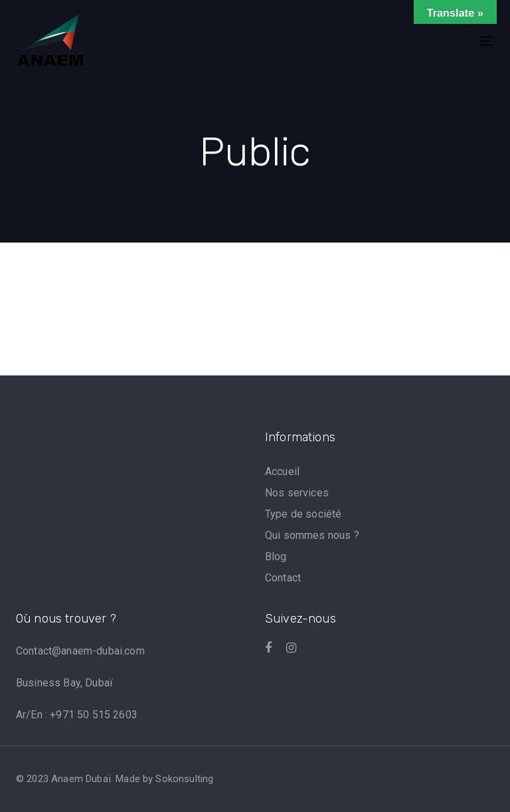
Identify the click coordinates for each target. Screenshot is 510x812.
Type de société (303, 514)
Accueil (282, 471)
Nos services (297, 493)
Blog (276, 557)
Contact (283, 578)
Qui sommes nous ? (312, 535)
